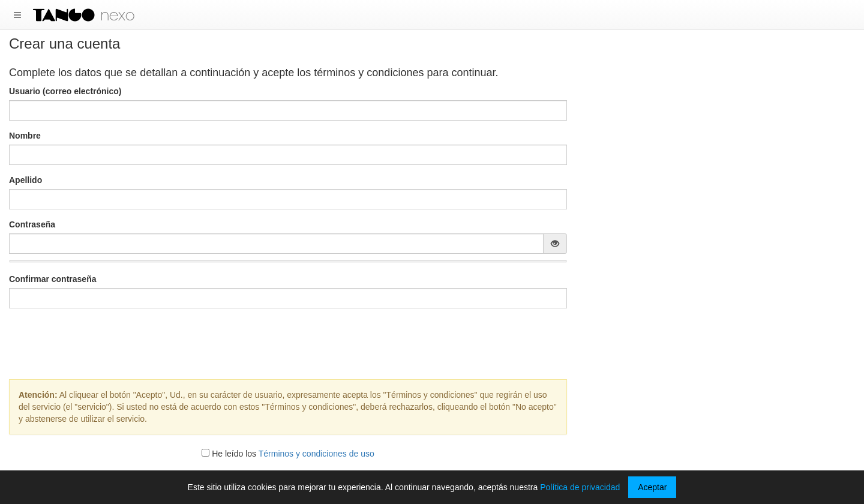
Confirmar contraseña (52, 279)
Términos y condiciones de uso (316, 454)
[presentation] (288, 341)
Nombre (25, 136)
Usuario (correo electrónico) (65, 91)
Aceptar (652, 487)
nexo (117, 15)
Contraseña (32, 224)
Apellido (25, 180)
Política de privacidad (580, 487)
